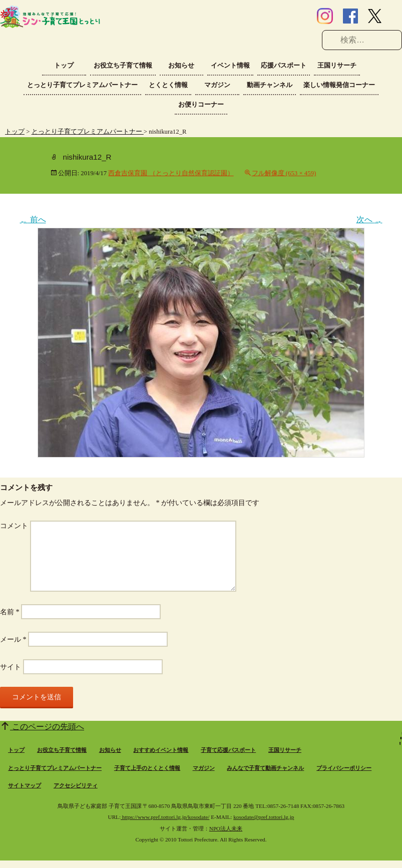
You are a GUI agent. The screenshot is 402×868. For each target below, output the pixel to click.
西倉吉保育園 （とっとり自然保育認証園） (171, 173)
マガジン (217, 85)
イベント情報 (230, 65)
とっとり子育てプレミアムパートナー (82, 85)
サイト (11, 667)
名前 (10, 612)
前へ (33, 220)
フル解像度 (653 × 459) (284, 173)
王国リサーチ (337, 65)
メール (13, 639)
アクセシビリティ (76, 785)
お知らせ (181, 65)
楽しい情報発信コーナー (339, 85)
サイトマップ (25, 785)
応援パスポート (284, 65)
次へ (369, 220)
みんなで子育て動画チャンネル (265, 768)
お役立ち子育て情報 (123, 65)
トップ (64, 65)
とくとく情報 (168, 85)
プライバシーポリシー (344, 768)
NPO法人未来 (226, 828)
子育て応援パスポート (228, 750)
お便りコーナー (201, 104)
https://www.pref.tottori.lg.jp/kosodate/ (165, 817)
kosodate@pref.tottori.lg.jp (264, 817)
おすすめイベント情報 (161, 750)
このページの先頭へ (47, 727)
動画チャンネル (270, 85)
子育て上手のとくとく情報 (147, 768)
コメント (14, 526)
